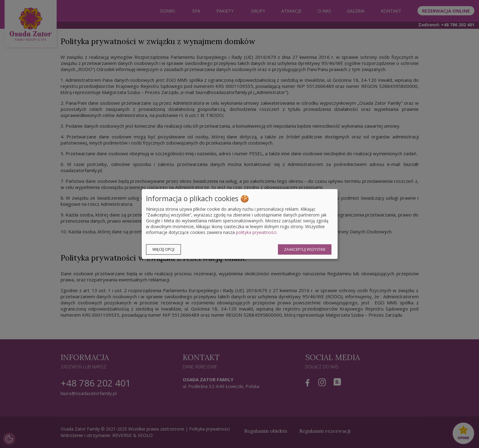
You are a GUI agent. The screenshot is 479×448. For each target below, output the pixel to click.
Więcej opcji (163, 249)
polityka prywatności (256, 232)
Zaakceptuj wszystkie (305, 249)
